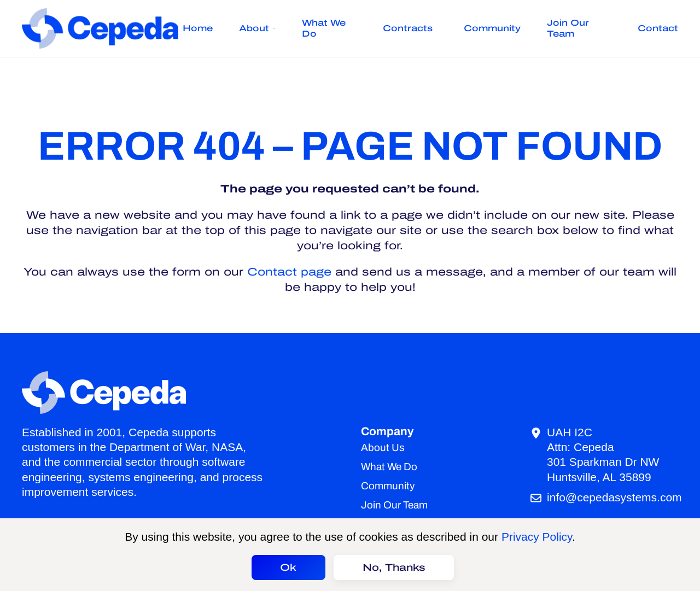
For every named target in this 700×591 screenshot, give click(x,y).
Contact (658, 28)
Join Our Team (568, 28)
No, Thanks (394, 567)
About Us (383, 447)
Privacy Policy (537, 537)
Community (492, 28)
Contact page (289, 272)
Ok (288, 567)
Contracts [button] (410, 28)
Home (198, 28)
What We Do (324, 28)
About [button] (257, 28)
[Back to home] (102, 28)
